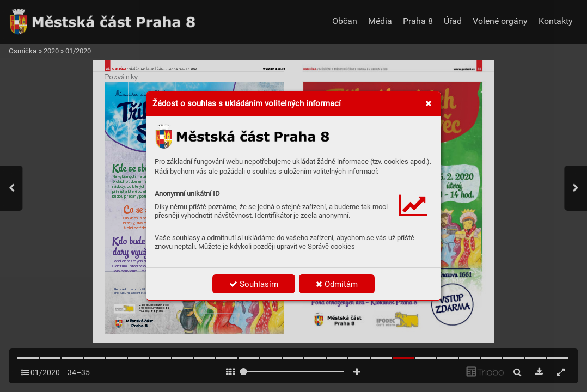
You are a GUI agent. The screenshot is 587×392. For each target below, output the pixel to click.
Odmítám (337, 284)
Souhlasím (254, 284)
